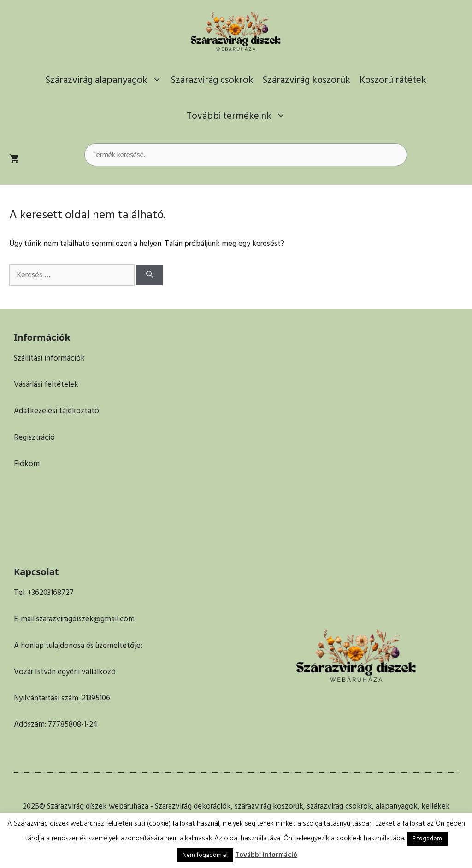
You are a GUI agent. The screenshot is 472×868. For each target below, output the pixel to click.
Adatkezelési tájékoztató (56, 411)
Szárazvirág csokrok (212, 80)
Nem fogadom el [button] (205, 855)
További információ (266, 855)
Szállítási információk (49, 358)
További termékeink (239, 116)
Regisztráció (34, 437)
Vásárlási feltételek (46, 384)
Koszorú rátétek (393, 80)
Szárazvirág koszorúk (307, 80)
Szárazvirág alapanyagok (106, 80)
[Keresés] (150, 276)
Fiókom (27, 464)
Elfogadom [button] (427, 839)
